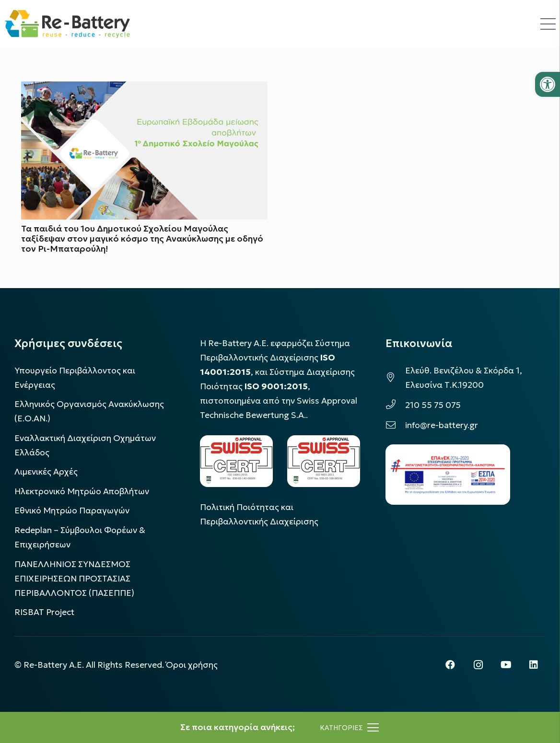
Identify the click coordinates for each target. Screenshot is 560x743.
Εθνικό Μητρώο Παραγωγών (72, 511)
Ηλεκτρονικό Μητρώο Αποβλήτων (82, 491)
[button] (548, 84)
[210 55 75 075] (395, 405)
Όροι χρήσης (192, 665)
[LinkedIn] (534, 665)
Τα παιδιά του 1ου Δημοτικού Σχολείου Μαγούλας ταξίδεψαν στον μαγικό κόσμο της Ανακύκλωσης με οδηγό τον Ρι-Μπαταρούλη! (142, 239)
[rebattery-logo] (67, 24)
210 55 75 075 (433, 405)
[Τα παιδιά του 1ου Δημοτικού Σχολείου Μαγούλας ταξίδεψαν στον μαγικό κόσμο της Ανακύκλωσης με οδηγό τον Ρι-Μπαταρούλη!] (144, 89)
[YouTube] (506, 665)
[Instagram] (478, 665)
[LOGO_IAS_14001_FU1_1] (236, 461)
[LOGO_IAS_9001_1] (324, 461)
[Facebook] (450, 665)
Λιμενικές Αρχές (46, 472)
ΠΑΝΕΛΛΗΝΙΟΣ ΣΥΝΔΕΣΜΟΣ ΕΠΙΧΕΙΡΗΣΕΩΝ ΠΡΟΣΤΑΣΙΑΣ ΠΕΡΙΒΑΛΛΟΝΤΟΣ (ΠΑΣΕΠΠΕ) (74, 579)
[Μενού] (349, 728)
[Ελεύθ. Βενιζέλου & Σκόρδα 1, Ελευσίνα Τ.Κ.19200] (395, 378)
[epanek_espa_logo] (448, 475)
